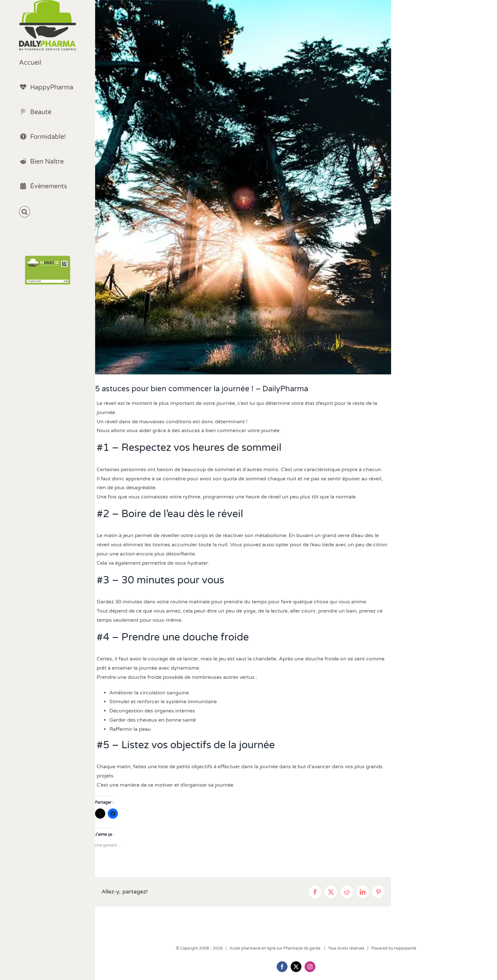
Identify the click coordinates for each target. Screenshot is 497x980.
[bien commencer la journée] (243, 187)
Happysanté (405, 948)
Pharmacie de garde (302, 948)
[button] (48, 212)
